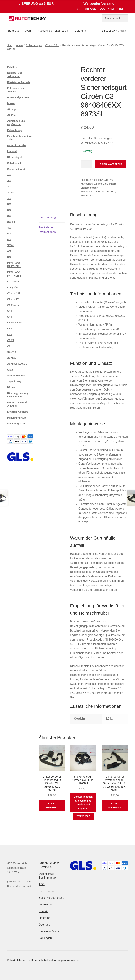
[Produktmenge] (86, 164)
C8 (9, 346)
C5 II (10, 334)
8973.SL (101, 192)
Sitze (10, 370)
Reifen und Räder (17, 418)
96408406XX (88, 196)
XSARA (12, 358)
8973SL (111, 192)
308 (9, 216)
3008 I (11, 192)
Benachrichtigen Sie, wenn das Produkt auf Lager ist (83, 803)
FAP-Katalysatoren (18, 97)
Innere (19, 45)
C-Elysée (12, 288)
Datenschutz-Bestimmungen (48, 960)
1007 (10, 175)
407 (9, 239)
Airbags (12, 109)
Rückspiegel (14, 157)
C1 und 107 (14, 293)
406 (9, 233)
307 (9, 210)
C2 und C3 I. (52, 45)
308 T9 (11, 222)
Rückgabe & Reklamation (53, 31)
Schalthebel (14, 163)
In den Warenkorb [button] (52, 805)
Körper (11, 387)
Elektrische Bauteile (19, 82)
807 (9, 257)
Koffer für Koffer (17, 145)
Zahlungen (45, 938)
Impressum (46, 905)
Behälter (12, 67)
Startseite (13, 31)
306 (9, 204)
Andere (11, 115)
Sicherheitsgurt (34, 45)
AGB (28, 31)
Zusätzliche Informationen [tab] (47, 230)
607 (9, 251)
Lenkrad (12, 151)
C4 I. (10, 311)
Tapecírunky (14, 382)
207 (9, 187)
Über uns (44, 925)
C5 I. (10, 329)
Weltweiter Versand (51, 931)
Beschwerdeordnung (51, 898)
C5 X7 (11, 340)
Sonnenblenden (16, 376)
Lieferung (80, 31)
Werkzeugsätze (16, 424)
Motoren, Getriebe (18, 412)
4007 (10, 228)
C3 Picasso (14, 305)
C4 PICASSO (15, 323)
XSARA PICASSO (17, 364)
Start (10, 45)
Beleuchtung (15, 130)
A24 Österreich (20, 960)
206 (9, 181)
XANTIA (12, 352)
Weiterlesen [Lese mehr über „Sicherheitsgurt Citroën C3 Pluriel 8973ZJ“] (83, 816)
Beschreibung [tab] (47, 217)
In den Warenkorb (110, 164)
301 (9, 198)
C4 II (10, 317)
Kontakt (43, 911)
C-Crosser (13, 282)
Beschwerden (47, 891)
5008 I (11, 245)
